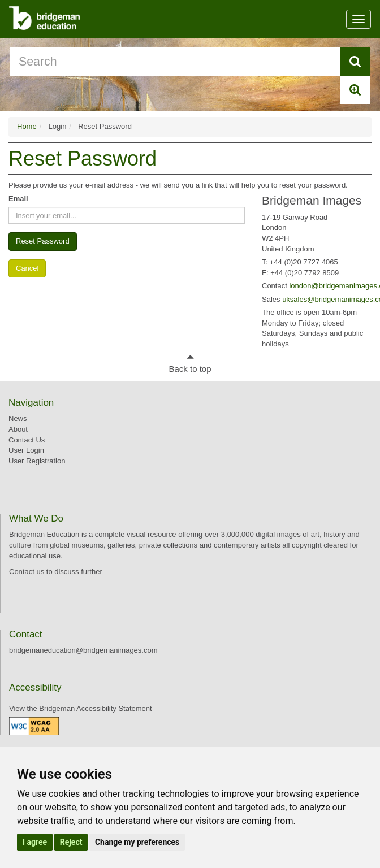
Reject (71, 842)
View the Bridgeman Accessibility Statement (81, 708)
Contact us (27, 572)
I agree (35, 842)
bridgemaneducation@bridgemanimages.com (83, 650)
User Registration (37, 461)
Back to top (190, 369)
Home (27, 126)
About (18, 429)
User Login (26, 450)
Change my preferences (137, 842)
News (18, 418)
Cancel (27, 268)
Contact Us (27, 440)
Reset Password (43, 241)
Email (18, 199)
